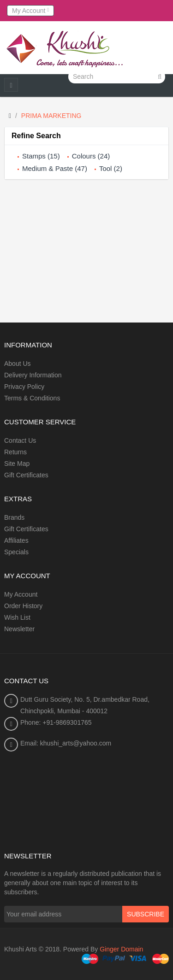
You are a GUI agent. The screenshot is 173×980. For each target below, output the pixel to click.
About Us (18, 364)
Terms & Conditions (32, 398)
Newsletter (19, 629)
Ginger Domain (121, 949)
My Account (21, 594)
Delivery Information (33, 375)
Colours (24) (91, 156)
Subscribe (146, 914)
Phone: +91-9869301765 (56, 722)
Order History (23, 606)
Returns (15, 452)
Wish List (17, 617)
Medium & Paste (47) (55, 168)
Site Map (17, 464)
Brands (14, 517)
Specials (16, 552)
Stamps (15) (41, 156)
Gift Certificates (26, 475)
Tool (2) (111, 168)
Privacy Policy (24, 387)
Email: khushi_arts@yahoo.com (66, 743)
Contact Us (20, 440)
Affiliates (16, 540)
